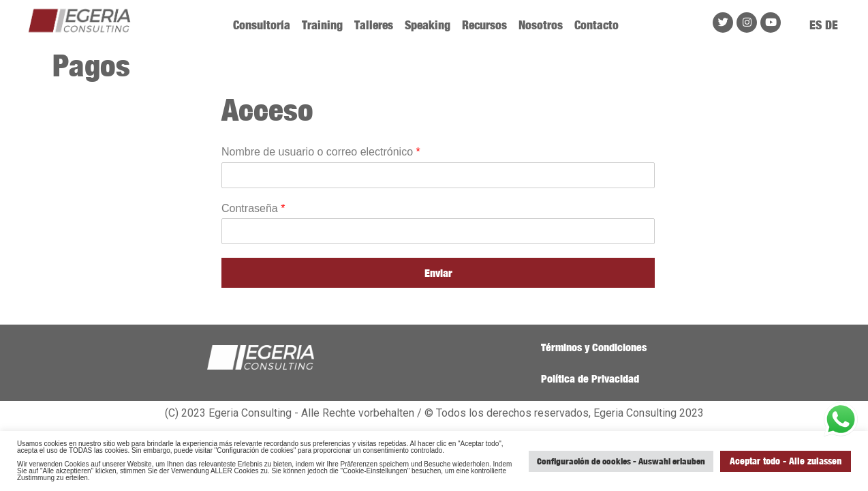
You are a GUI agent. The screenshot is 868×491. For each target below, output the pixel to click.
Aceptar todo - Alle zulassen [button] (786, 461)
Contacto (596, 25)
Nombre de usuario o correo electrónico (321, 152)
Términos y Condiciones (594, 347)
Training (322, 25)
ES (816, 25)
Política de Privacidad (590, 378)
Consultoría (262, 25)
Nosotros (541, 25)
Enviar (438, 273)
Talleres (374, 25)
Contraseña (253, 208)
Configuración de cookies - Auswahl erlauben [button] (621, 461)
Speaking (428, 25)
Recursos (484, 25)
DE (832, 25)
